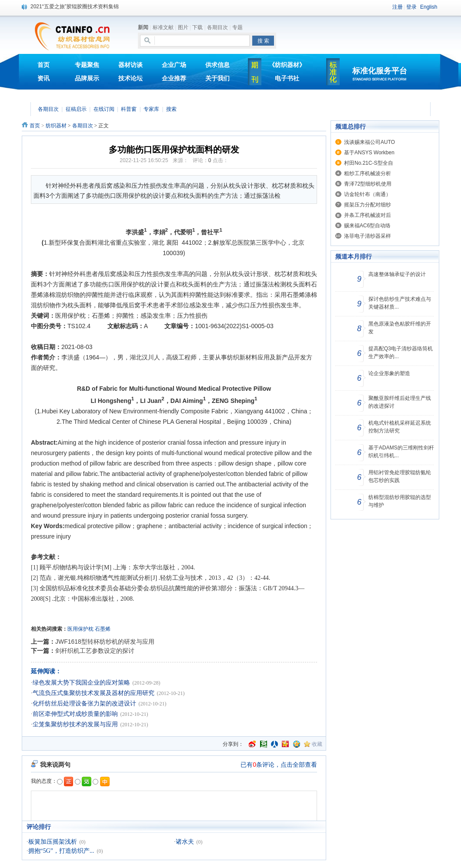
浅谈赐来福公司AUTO (369, 142)
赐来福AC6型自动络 (367, 226)
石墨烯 (103, 629)
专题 (237, 27)
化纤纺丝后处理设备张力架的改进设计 (84, 703)
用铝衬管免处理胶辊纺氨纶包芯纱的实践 (400, 476)
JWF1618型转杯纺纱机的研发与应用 (105, 642)
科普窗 (129, 109)
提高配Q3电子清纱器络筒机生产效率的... (401, 353)
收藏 (317, 744)
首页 (35, 126)
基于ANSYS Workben (369, 153)
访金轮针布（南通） (367, 194)
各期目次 (217, 27)
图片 (183, 27)
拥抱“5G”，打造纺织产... (61, 851)
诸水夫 (185, 842)
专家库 (151, 109)
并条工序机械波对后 (367, 215)
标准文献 (163, 27)
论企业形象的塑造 (389, 373)
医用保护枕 (80, 629)
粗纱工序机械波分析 (367, 173)
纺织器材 (56, 126)
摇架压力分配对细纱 (367, 205)
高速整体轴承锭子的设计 (397, 274)
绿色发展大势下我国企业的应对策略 (81, 683)
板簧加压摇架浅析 (53, 842)
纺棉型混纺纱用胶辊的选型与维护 (400, 501)
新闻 (143, 27)
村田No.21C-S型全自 (369, 163)
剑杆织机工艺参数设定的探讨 (95, 651)
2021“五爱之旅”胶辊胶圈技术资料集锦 (75, 7)
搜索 (171, 109)
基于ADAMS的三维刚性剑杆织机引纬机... (401, 452)
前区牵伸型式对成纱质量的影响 (75, 714)
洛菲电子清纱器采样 (367, 236)
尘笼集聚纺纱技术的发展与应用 (75, 724)
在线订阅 (104, 109)
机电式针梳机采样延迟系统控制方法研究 (400, 427)
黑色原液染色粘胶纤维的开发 (400, 328)
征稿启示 (76, 109)
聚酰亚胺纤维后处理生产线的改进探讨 (400, 402)
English (429, 7)
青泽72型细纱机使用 (368, 184)
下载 (197, 27)
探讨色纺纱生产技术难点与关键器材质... (400, 303)
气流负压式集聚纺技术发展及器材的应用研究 (94, 693)
